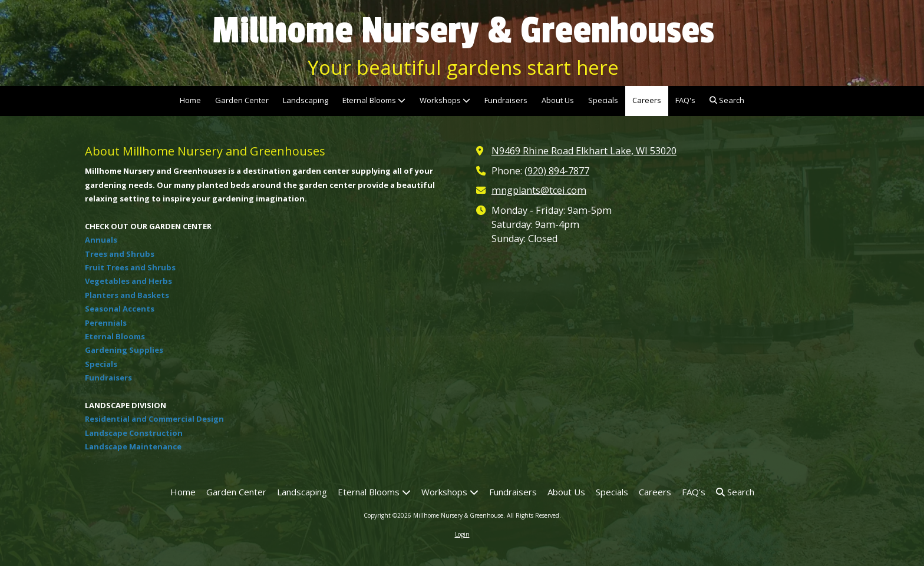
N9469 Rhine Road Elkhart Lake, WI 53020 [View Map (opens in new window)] (584, 151)
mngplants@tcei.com (539, 190)
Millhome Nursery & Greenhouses (463, 31)
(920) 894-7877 (557, 171)
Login (462, 534)
